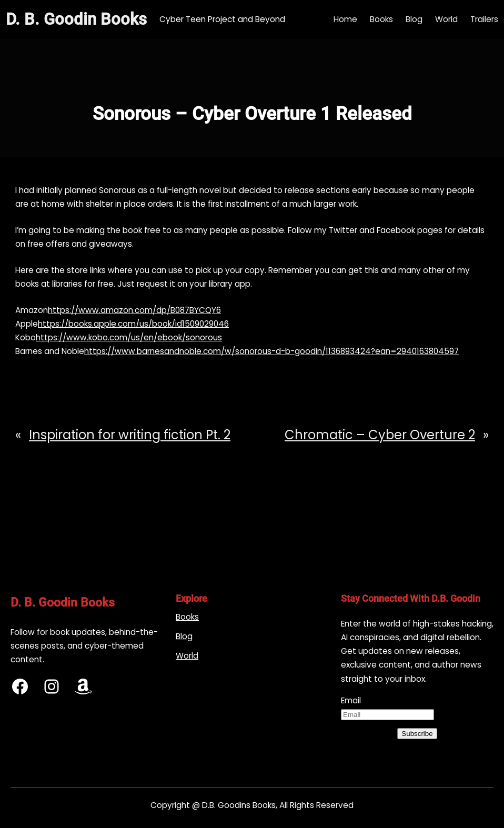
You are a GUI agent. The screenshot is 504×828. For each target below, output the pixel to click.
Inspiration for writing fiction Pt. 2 (130, 435)
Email (351, 700)
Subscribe (417, 734)
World (187, 656)
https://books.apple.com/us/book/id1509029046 (133, 324)
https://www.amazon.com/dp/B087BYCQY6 (134, 310)
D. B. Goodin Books (76, 19)
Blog (184, 636)
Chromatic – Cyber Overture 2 (380, 435)
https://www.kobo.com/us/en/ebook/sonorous (129, 337)
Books (187, 617)
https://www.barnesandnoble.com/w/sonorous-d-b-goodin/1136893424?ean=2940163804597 (271, 351)
